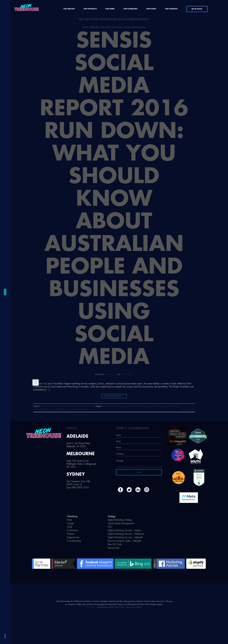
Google (71, 523)
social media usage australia (78, 409)
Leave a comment (188, 409)
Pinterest (71, 534)
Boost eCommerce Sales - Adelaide (124, 541)
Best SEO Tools (115, 544)
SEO (110, 527)
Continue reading (114, 396)
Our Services (69, 9)
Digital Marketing (91, 27)
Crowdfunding (74, 541)
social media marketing (171, 406)
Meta (70, 520)
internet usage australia (135, 406)
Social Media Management (121, 523)
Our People (151, 9)
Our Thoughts (171, 9)
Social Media (116, 27)
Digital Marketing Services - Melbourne (126, 534)
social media (156, 406)
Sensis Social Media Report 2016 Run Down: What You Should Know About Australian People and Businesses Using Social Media (114, 199)
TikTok (70, 527)
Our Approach (90, 9)
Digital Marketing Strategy (120, 520)
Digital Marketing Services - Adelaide (125, 537)
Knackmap (105, 27)
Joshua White (127, 374)
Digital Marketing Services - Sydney (124, 530)
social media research (58, 409)
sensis (148, 406)
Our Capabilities (130, 9)
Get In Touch (201, 9)
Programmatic (73, 537)
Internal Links (114, 548)
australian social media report (113, 406)
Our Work (110, 9)
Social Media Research (135, 27)
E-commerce (72, 530)
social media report (41, 409)
